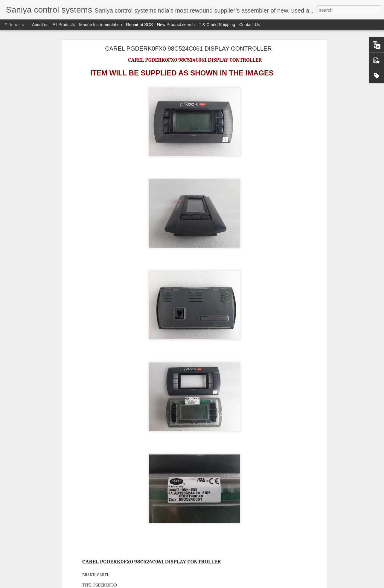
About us (40, 25)
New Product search (176, 25)
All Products (64, 25)
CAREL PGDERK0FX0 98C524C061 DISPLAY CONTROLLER (188, 49)
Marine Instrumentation (100, 25)
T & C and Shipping (217, 25)
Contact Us (250, 25)
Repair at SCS (140, 25)
